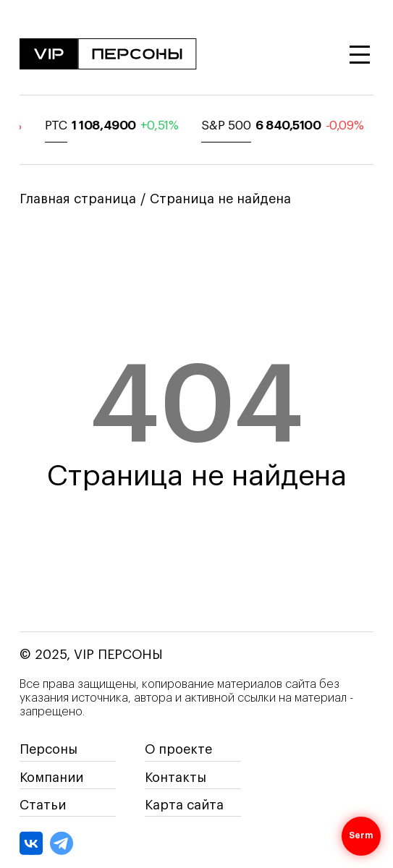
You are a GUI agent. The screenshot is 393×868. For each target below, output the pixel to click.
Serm (362, 836)
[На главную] (108, 55)
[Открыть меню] (360, 55)
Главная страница (78, 199)
